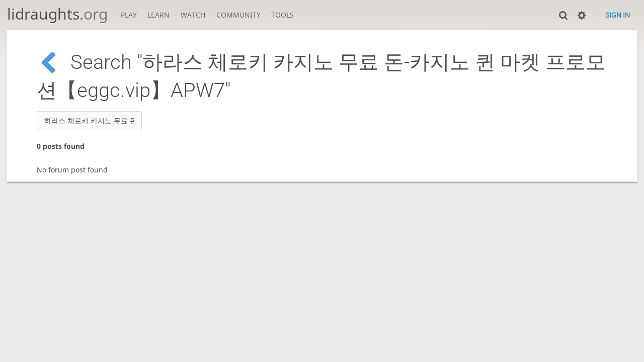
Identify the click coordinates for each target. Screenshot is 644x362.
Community (238, 15)
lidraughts (57, 14)
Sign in (618, 15)
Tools (283, 15)
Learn (158, 15)
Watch (193, 15)
